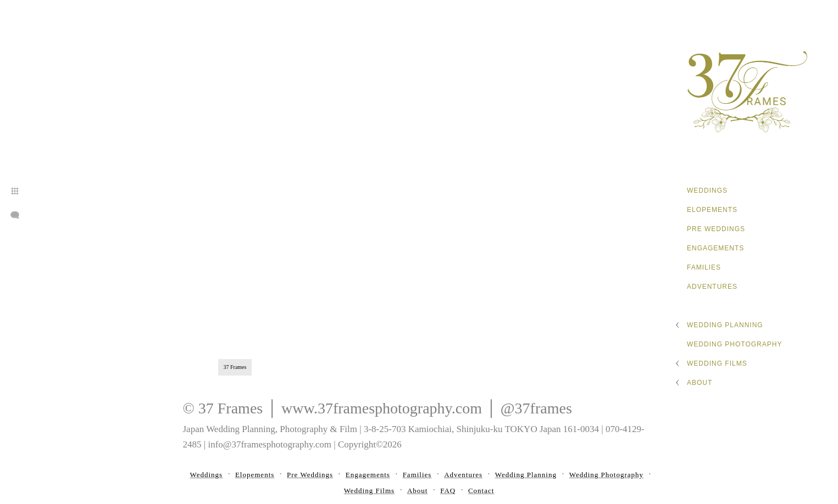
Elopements (712, 210)
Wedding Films (717, 363)
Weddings (707, 191)
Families (704, 267)
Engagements (715, 248)
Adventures (712, 287)
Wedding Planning (725, 325)
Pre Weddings (716, 229)
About (700, 383)
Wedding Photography (734, 344)
